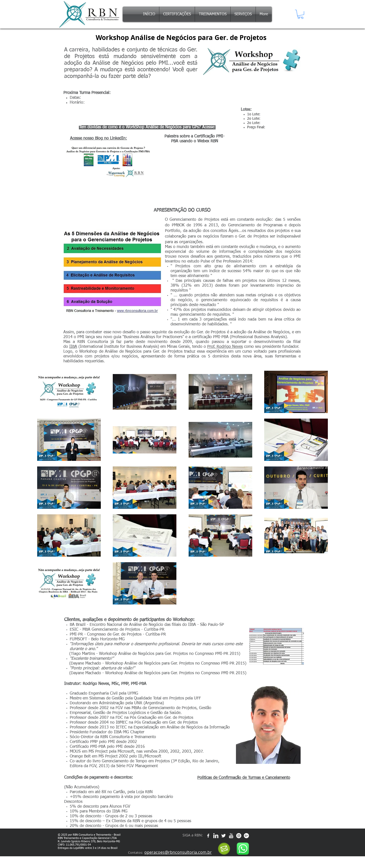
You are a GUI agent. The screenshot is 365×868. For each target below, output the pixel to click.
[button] (300, 14)
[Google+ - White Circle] (246, 836)
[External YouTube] (194, 173)
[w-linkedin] (216, 836)
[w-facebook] (208, 836)
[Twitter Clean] (223, 836)
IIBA (73, 347)
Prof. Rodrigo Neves (225, 347)
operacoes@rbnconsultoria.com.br (178, 852)
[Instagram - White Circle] (239, 836)
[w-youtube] (231, 836)
